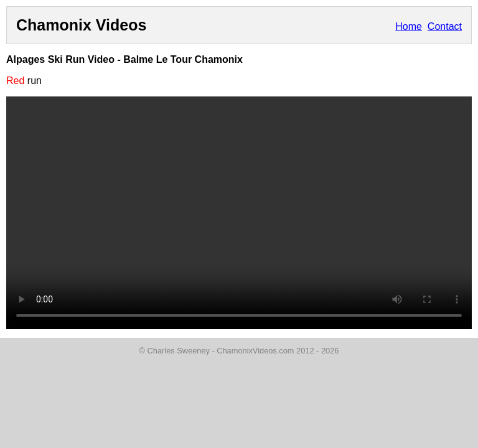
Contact (445, 26)
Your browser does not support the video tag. (239, 213)
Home (409, 26)
